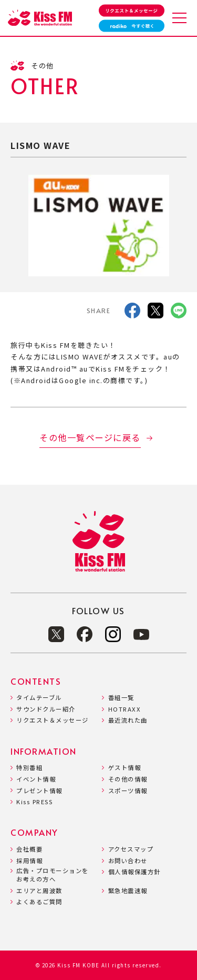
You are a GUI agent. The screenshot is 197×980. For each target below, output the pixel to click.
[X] (155, 312)
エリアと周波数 (39, 891)
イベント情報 (36, 779)
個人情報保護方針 (134, 872)
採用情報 (29, 861)
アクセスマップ (131, 849)
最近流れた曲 (128, 720)
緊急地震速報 (128, 891)
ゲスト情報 (125, 768)
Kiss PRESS (34, 802)
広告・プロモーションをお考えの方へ (53, 875)
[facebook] (132, 312)
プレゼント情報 (39, 791)
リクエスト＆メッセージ (53, 720)
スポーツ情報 (128, 791)
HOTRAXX (125, 709)
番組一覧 (121, 698)
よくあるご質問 (39, 902)
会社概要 (29, 849)
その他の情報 (128, 779)
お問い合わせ (128, 861)
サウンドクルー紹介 (46, 709)
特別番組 (29, 768)
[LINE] (179, 312)
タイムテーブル (39, 698)
